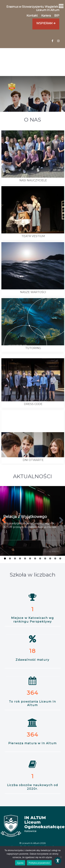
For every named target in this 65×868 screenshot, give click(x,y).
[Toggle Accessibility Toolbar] (58, 861)
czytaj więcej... (52, 551)
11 (55, 558)
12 (60, 558)
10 (50, 558)
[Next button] (60, 520)
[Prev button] (5, 520)
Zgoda (20, 863)
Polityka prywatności (39, 863)
